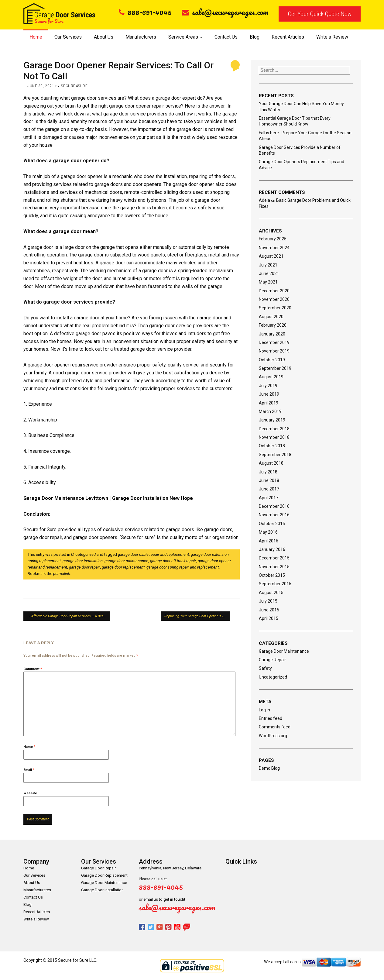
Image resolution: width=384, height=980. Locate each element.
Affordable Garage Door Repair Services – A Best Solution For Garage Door (69, 616)
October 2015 (272, 575)
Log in (264, 710)
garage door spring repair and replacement (183, 567)
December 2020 (274, 291)
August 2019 (271, 377)
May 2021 (268, 282)
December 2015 (274, 558)
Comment (33, 669)
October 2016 (272, 524)
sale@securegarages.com (225, 12)
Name (29, 747)
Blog (255, 37)
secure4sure (74, 86)
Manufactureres (37, 890)
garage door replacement (123, 567)
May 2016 (268, 532)
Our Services (68, 37)
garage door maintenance (126, 561)
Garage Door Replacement (104, 875)
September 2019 (275, 368)
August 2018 (271, 463)
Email (29, 770)
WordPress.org (273, 736)
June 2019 (269, 394)
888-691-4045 (145, 12)
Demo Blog (269, 768)
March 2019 (270, 411)
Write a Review (332, 37)
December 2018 (274, 429)
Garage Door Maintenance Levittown (66, 498)
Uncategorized (83, 554)
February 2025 (273, 239)
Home (36, 37)
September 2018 (275, 455)
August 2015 (271, 593)
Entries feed (271, 718)
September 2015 (275, 584)
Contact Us (226, 37)
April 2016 (269, 541)
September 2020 (275, 308)
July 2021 (268, 265)
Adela (264, 200)
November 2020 (274, 299)
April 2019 (269, 403)
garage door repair (84, 567)
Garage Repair (273, 660)
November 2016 (274, 515)
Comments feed (275, 727)
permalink (62, 574)
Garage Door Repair (98, 868)
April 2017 (269, 498)
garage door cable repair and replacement (153, 554)
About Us (104, 37)
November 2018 (274, 437)
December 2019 (274, 342)
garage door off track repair (173, 561)
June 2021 (269, 273)
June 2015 (269, 610)
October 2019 (272, 360)
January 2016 (272, 549)
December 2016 (274, 506)
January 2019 (272, 420)
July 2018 (268, 472)
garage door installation (83, 561)
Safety (265, 668)
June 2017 (269, 489)
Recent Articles (288, 37)
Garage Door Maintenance (284, 651)
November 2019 (274, 351)
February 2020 (273, 325)
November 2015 (274, 567)
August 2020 (271, 317)
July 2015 (268, 601)
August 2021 (271, 256)
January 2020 (272, 334)
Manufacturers (141, 37)
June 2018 (269, 480)
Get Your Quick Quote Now (320, 14)
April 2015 (269, 618)
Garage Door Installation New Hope (153, 498)
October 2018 (272, 446)
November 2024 (274, 248)
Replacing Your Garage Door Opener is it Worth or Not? (197, 616)
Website (30, 793)
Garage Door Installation (102, 890)
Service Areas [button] (185, 37)
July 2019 (268, 386)
